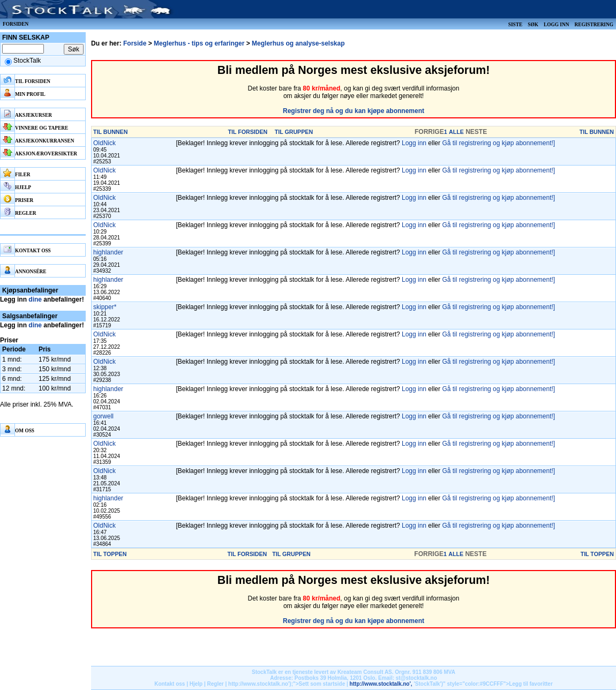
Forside (135, 43)
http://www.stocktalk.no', (381, 684)
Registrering (594, 25)
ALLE (456, 132)
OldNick (104, 143)
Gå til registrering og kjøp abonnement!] (498, 143)
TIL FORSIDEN (248, 132)
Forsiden (16, 24)
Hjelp (196, 684)
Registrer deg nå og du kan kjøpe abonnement (354, 111)
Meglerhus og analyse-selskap (298, 43)
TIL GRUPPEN (294, 132)
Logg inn (556, 25)
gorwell (103, 416)
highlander (108, 252)
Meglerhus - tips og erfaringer (199, 43)
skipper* (105, 307)
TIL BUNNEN (110, 132)
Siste (515, 25)
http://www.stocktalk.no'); (261, 684)
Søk (533, 25)
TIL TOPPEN (110, 554)
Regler (216, 684)
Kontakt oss (170, 684)
